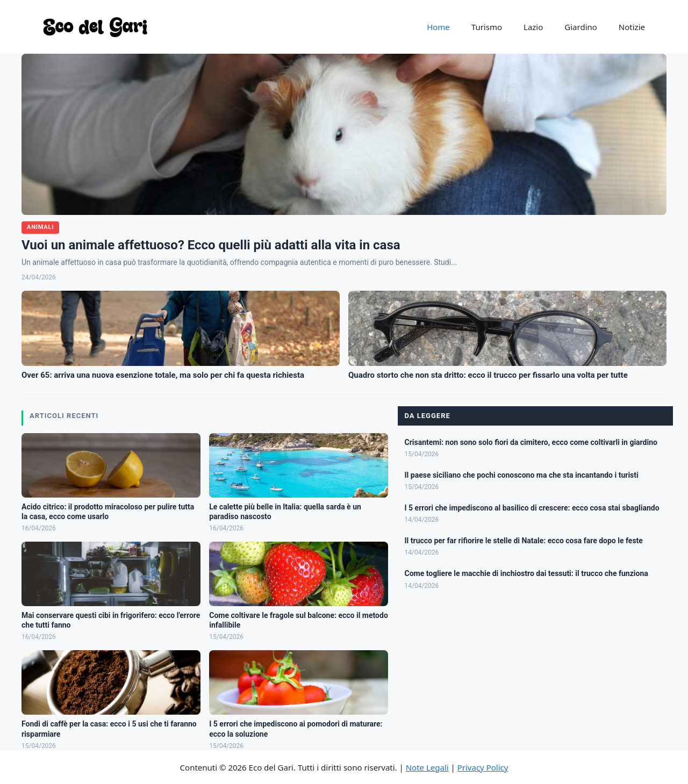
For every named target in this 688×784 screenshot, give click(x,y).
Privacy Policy (483, 767)
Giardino (581, 27)
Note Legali (427, 767)
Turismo (487, 27)
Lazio (533, 27)
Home (438, 27)
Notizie (632, 27)
